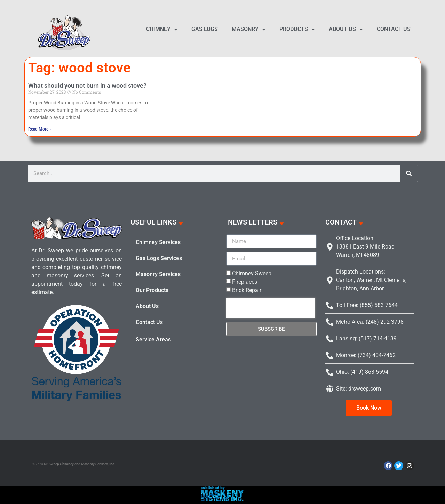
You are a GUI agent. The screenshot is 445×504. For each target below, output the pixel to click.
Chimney (162, 29)
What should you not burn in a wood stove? (87, 85)
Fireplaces (245, 282)
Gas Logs (205, 29)
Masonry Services (158, 274)
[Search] (409, 173)
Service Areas (153, 340)
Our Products (152, 290)
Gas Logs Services (159, 258)
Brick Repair (247, 290)
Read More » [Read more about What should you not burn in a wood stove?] (40, 129)
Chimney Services (158, 242)
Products (297, 29)
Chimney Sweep (252, 273)
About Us (346, 29)
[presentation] (271, 308)
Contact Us (394, 29)
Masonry (249, 29)
